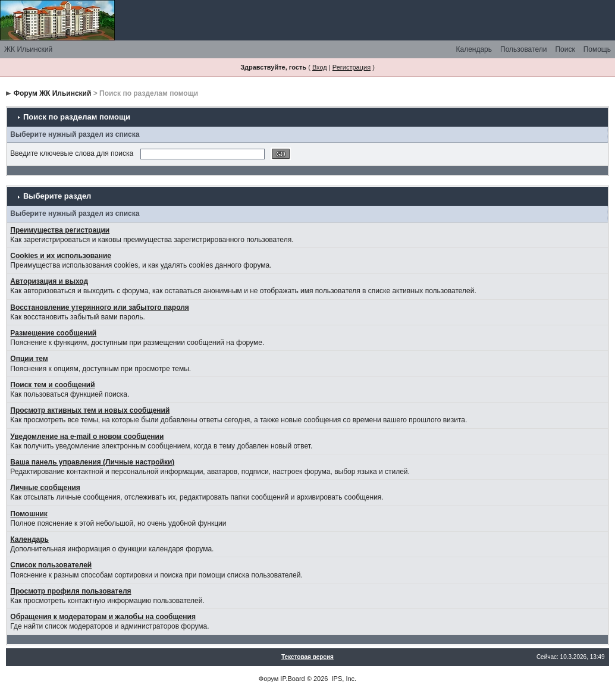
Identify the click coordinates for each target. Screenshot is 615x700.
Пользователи (523, 49)
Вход (320, 67)
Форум (269, 679)
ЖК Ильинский (28, 49)
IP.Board (292, 679)
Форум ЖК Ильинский (53, 93)
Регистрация (352, 67)
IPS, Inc (343, 679)
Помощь (597, 49)
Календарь (474, 49)
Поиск (565, 49)
